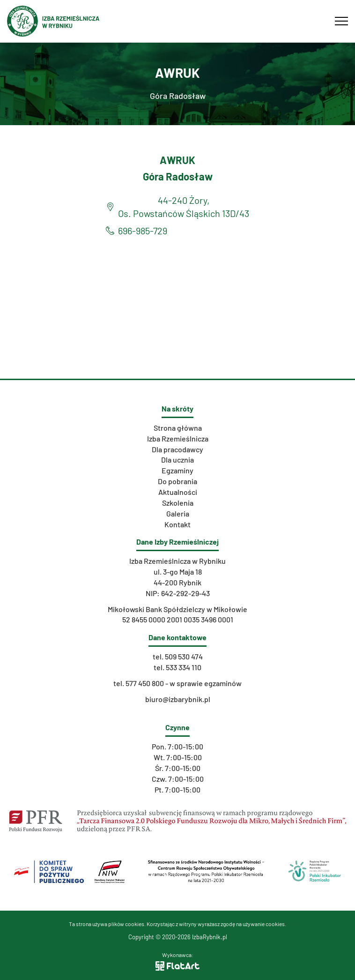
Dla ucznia (177, 460)
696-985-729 (143, 231)
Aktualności (178, 492)
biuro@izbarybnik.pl (178, 699)
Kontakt (177, 524)
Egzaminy (177, 470)
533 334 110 (184, 667)
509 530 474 (184, 656)
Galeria (178, 513)
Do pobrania (177, 481)
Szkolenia (178, 503)
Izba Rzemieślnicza (178, 438)
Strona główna (178, 428)
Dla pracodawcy (177, 449)
